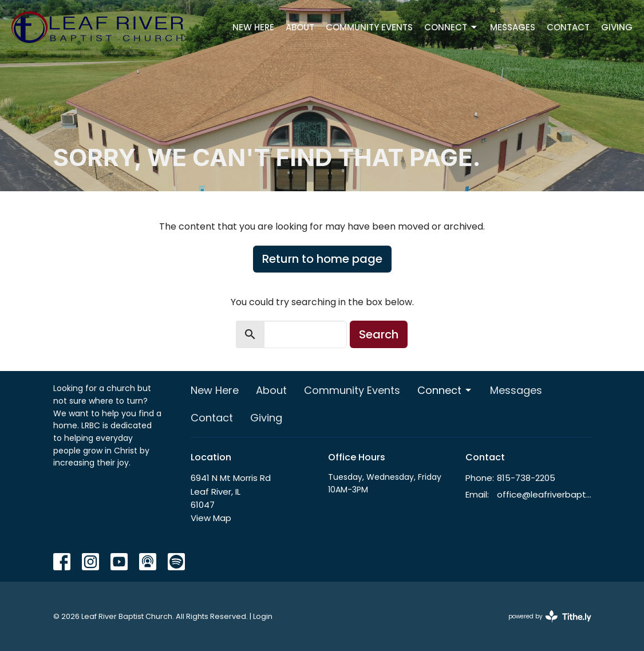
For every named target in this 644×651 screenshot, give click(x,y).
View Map (211, 518)
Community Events (369, 27)
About (300, 27)
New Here (253, 27)
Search (379, 334)
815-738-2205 (526, 478)
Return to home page (322, 259)
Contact (568, 27)
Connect (451, 27)
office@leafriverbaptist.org (544, 494)
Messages (513, 27)
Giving (617, 27)
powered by (550, 616)
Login (263, 616)
